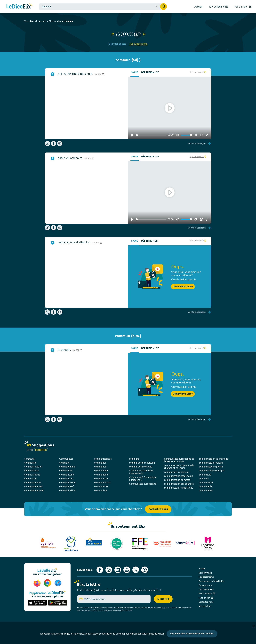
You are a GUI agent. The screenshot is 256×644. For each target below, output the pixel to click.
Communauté (66, 459)
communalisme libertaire (142, 463)
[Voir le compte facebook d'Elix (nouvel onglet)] (100, 570)
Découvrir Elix (205, 573)
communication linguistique (179, 488)
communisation (102, 483)
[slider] (151, 135)
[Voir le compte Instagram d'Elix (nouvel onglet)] (109, 570)
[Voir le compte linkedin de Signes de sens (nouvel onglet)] (118, 570)
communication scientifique (214, 459)
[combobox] (103, 7)
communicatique (103, 459)
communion (100, 467)
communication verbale (211, 463)
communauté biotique (141, 467)
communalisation (33, 467)
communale (30, 463)
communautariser (33, 486)
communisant (101, 479)
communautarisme (34, 490)
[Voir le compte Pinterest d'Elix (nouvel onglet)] (145, 570)
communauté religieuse (176, 472)
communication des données (179, 484)
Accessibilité (204, 606)
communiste (101, 490)
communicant (66, 479)
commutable (206, 486)
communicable (67, 475)
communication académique (179, 476)
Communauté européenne (143, 484)
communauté (206, 483)
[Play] (132, 135)
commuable (205, 475)
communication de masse (177, 480)
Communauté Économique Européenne (143, 479)
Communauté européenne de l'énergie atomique (179, 460)
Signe (135, 72)
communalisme (32, 475)
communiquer (101, 475)
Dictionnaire (55, 21)
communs (134, 459)
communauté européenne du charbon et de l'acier (179, 467)
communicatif (66, 486)
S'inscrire (163, 599)
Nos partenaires (206, 577)
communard (30, 479)
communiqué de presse (211, 467)
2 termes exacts (117, 44)
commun (68, 21)
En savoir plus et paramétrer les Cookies (192, 634)
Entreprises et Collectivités (211, 581)
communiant (66, 471)
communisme (101, 486)
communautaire (32, 483)
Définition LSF (150, 72)
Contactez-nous (158, 509)
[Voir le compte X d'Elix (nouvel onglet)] (136, 570)
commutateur (206, 490)
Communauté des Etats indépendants (141, 472)
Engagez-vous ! (206, 585)
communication (67, 490)
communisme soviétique (212, 471)
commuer (204, 479)
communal (30, 459)
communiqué (101, 471)
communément (67, 467)
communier (100, 463)
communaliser (32, 471)
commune (64, 463)
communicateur (67, 483)
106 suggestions (138, 44)
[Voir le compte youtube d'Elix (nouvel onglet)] (127, 570)
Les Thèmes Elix (206, 589)
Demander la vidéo (183, 287)
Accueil (42, 21)
